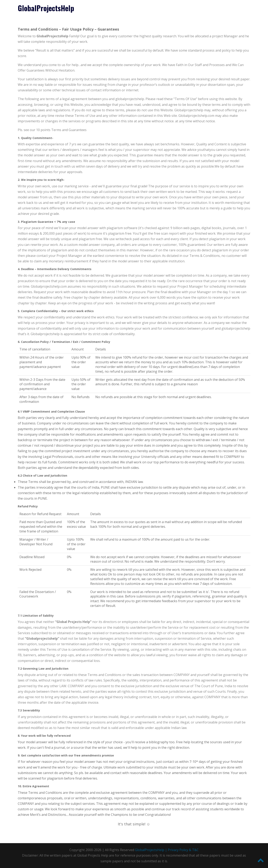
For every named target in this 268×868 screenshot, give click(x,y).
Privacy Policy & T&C (183, 850)
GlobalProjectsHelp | (151, 850)
